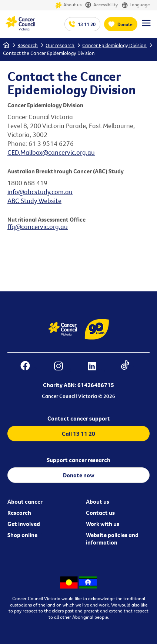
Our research (60, 45)
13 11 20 (87, 24)
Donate (125, 24)
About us (68, 5)
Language (136, 5)
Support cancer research (78, 460)
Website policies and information (112, 539)
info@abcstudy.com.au (40, 192)
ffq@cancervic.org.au (38, 227)
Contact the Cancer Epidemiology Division (49, 53)
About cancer (25, 501)
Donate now (79, 475)
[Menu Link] (146, 26)
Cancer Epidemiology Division (114, 45)
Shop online (22, 535)
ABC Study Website (34, 201)
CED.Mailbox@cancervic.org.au (51, 152)
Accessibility (101, 5)
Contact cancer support (79, 418)
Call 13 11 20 (78, 434)
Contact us (100, 513)
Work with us (103, 524)
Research (28, 45)
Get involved (24, 524)
